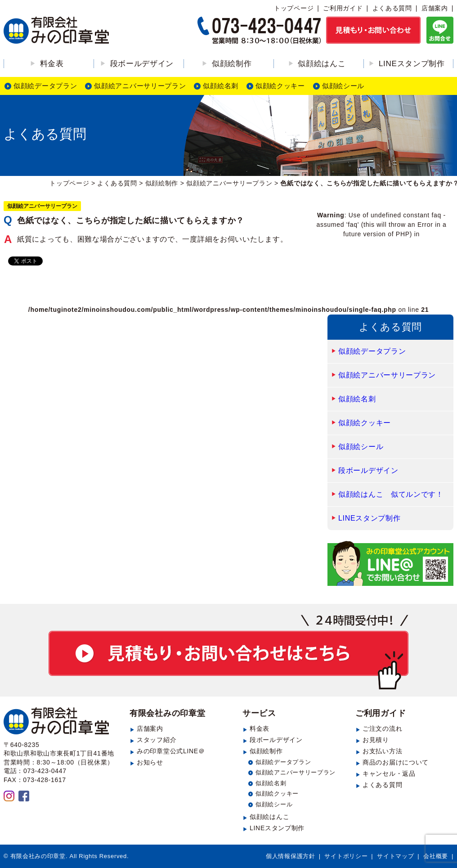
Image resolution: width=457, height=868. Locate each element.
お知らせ (150, 762)
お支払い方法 (382, 751)
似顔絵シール (343, 86)
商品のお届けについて (396, 762)
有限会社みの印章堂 (167, 713)
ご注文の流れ (382, 729)
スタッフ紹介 (157, 740)
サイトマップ (395, 856)
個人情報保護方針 (291, 856)
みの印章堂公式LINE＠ (171, 751)
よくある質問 (392, 8)
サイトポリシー (346, 856)
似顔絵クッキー (280, 86)
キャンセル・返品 (389, 774)
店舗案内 (435, 8)
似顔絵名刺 (221, 86)
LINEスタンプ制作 (412, 64)
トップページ (294, 8)
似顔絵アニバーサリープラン (140, 86)
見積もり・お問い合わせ (228, 652)
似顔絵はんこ (322, 64)
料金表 (52, 64)
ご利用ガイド (343, 8)
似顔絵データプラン (45, 86)
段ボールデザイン (142, 64)
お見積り (376, 740)
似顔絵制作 (232, 64)
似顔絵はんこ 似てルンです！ (391, 494)
